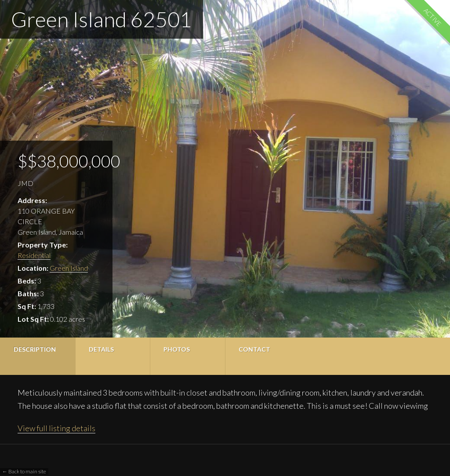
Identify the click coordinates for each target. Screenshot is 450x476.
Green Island (69, 268)
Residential (34, 255)
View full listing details (56, 428)
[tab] (38, 356)
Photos (177, 349)
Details (101, 349)
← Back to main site (24, 471)
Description (35, 349)
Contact (254, 349)
